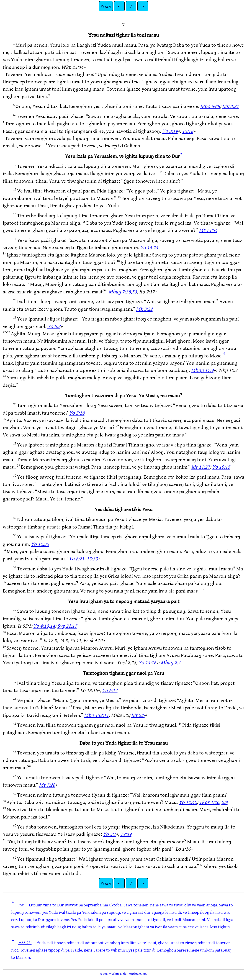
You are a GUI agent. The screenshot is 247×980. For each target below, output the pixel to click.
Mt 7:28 (47, 785)
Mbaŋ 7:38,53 (123, 291)
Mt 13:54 (208, 230)
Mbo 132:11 (96, 715)
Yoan (106, 6)
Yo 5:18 (77, 413)
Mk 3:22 (144, 309)
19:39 (126, 834)
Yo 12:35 (40, 544)
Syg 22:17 (67, 626)
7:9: (21, 905)
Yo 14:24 (149, 247)
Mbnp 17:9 (202, 370)
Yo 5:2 (54, 326)
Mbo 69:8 (210, 106)
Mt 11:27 (201, 467)
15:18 (188, 131)
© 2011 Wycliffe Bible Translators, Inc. (124, 974)
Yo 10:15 (221, 467)
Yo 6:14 (110, 690)
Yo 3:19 (170, 131)
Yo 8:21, (77, 558)
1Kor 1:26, (210, 802)
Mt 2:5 (138, 715)
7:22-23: (25, 943)
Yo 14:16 (147, 662)
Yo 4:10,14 (44, 626)
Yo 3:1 (109, 834)
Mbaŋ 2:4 (171, 662)
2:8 (225, 802)
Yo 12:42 (188, 802)
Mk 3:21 (230, 106)
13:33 (92, 558)
